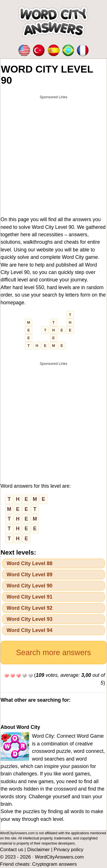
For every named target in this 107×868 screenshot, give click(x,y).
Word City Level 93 (30, 619)
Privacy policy (68, 850)
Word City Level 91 (30, 597)
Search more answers (53, 653)
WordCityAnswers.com (59, 857)
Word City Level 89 (30, 575)
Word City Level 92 (30, 608)
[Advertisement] (53, 156)
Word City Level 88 (30, 563)
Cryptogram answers (54, 864)
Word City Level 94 (30, 630)
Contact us (12, 850)
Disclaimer (38, 850)
